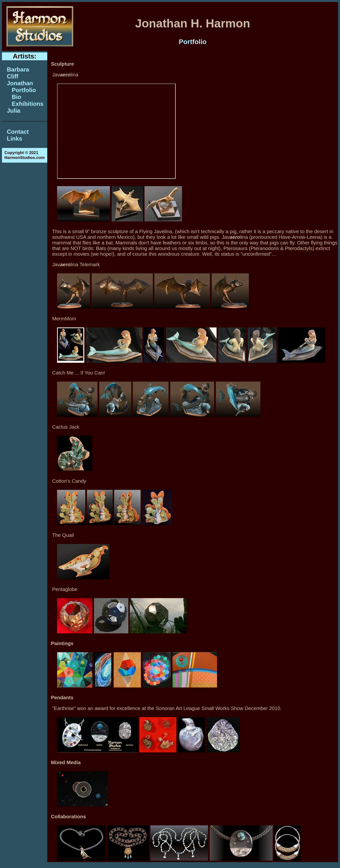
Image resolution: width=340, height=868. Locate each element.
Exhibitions (28, 104)
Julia (14, 111)
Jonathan (20, 83)
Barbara (18, 69)
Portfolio (24, 90)
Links (15, 139)
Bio (17, 97)
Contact (18, 132)
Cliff (13, 76)
